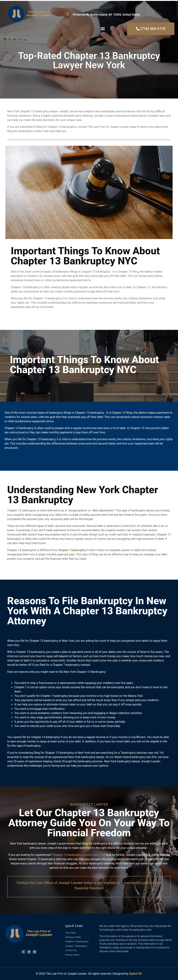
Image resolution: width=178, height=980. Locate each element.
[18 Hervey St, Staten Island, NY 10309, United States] (68, 14)
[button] (103, 29)
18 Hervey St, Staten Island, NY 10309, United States (106, 15)
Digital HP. (136, 974)
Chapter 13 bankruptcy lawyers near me (78, 855)
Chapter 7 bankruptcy (72, 550)
